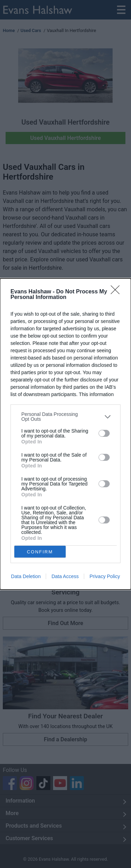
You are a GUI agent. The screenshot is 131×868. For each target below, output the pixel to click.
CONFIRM (40, 552)
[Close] (117, 292)
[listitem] (65, 417)
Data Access (65, 576)
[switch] (104, 433)
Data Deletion (26, 576)
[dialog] (65, 434)
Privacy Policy (105, 576)
